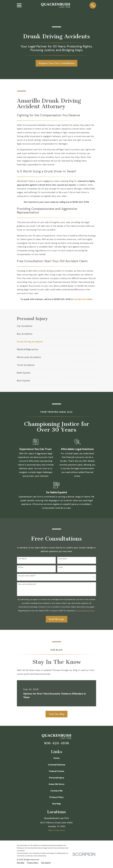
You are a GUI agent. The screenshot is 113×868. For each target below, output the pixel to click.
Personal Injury (57, 778)
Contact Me (56, 791)
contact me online (83, 299)
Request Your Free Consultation (57, 63)
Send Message (56, 619)
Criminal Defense (57, 765)
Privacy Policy (56, 797)
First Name (22, 559)
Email (61, 567)
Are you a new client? (27, 576)
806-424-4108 (56, 743)
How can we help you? (27, 584)
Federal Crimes (56, 771)
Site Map (57, 804)
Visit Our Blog (57, 714)
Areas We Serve (56, 784)
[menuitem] (56, 326)
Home (56, 758)
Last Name (63, 559)
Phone (21, 567)
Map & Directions (57, 830)
